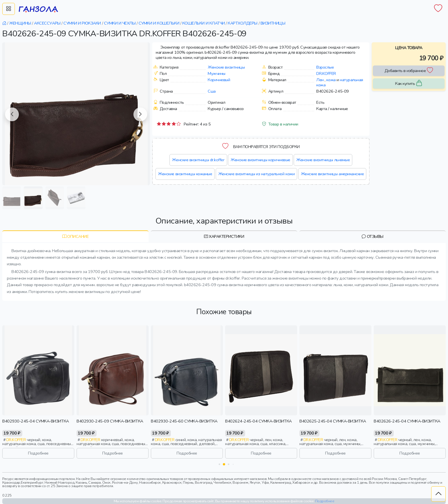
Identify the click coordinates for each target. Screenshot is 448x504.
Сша (212, 91)
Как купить (409, 84)
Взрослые (325, 67)
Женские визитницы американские (332, 174)
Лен (320, 80)
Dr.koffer (326, 73)
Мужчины (217, 73)
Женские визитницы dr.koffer (198, 160)
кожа (331, 80)
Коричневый (219, 80)
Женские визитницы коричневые (260, 160)
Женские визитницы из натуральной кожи (256, 174)
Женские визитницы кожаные (185, 174)
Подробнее (38, 453)
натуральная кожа (340, 82)
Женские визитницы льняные (323, 160)
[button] (12, 114)
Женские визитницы (226, 67)
